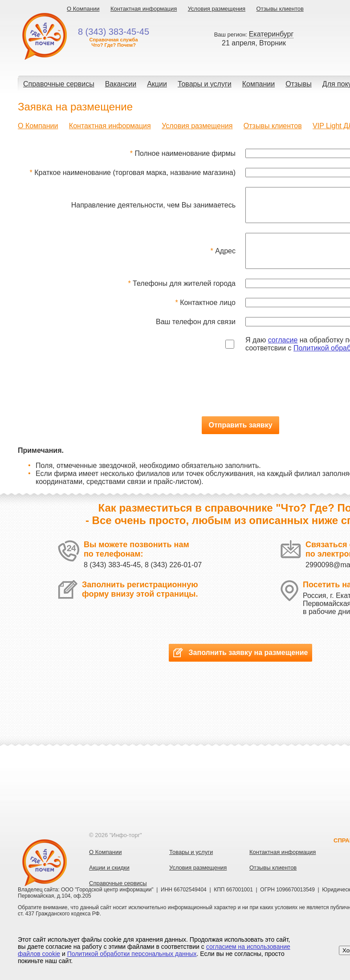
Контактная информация (144, 9)
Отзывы (299, 84)
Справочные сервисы (59, 84)
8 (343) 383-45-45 (112, 578)
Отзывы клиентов (280, 9)
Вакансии (121, 84)
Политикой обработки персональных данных (132, 954)
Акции (157, 84)
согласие (283, 353)
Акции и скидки (109, 881)
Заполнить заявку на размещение (240, 666)
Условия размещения (217, 9)
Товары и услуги (205, 84)
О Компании (83, 9)
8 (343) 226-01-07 (173, 578)
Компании (259, 84)
